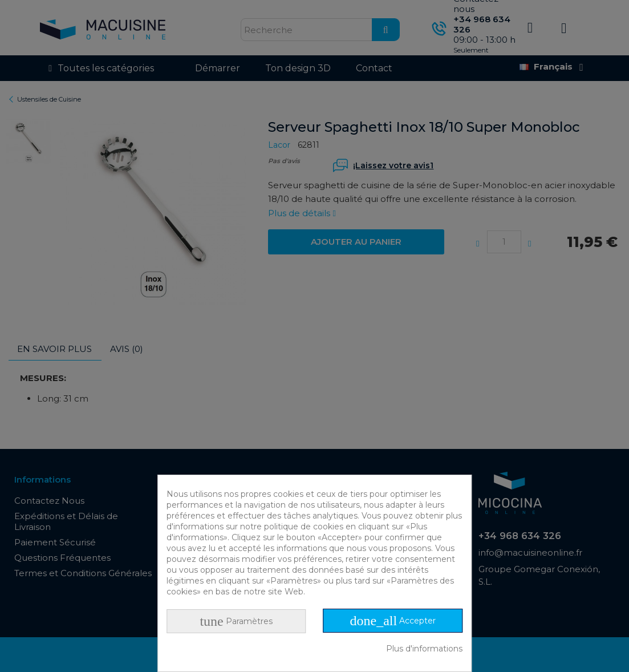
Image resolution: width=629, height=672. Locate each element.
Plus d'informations (424, 649)
